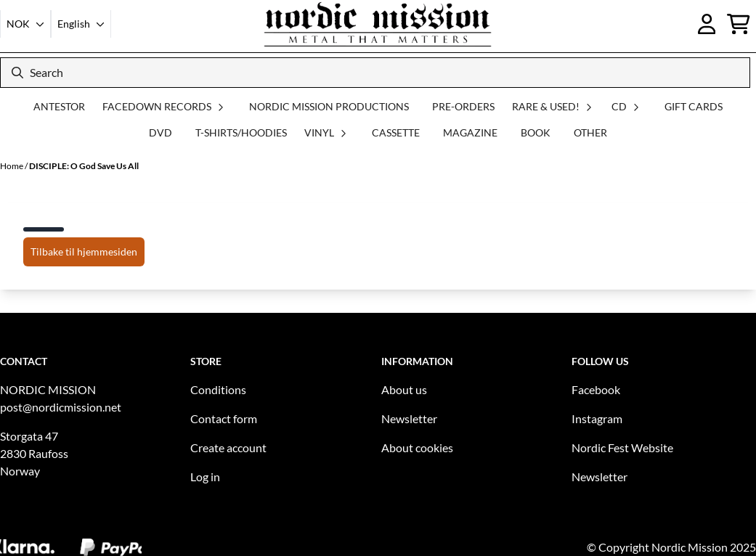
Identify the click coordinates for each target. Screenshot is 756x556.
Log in (205, 477)
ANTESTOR (59, 106)
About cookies (417, 447)
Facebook (596, 389)
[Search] (375, 73)
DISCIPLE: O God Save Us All (84, 166)
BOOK (536, 132)
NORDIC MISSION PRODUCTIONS (329, 106)
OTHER (590, 132)
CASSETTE (396, 132)
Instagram (597, 418)
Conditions (218, 389)
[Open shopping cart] (739, 24)
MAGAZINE (470, 132)
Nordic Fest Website (622, 447)
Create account (228, 447)
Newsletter (409, 418)
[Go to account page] (707, 24)
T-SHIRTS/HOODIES (241, 132)
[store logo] (378, 24)
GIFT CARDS (694, 106)
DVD (160, 132)
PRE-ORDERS (463, 106)
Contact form (224, 418)
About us (404, 389)
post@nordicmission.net (61, 407)
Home (12, 166)
